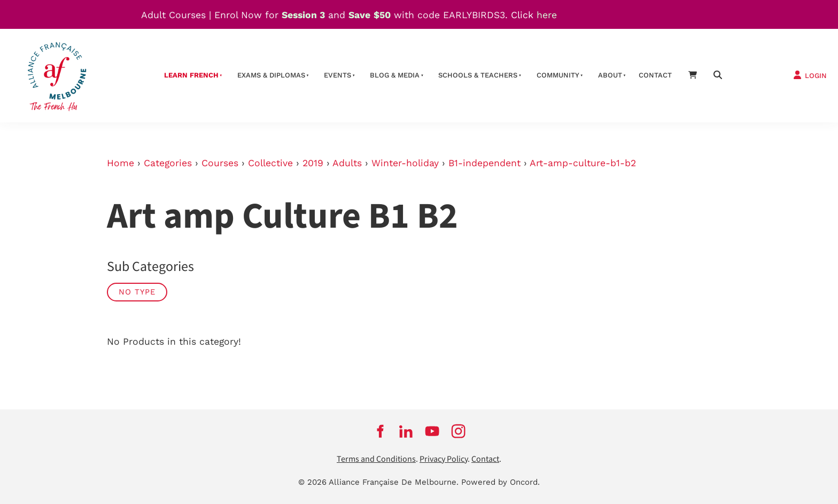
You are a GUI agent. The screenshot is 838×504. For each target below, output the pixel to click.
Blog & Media (395, 75)
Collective (270, 163)
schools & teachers (478, 75)
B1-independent (484, 163)
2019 (313, 163)
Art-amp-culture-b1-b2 (583, 163)
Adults (347, 163)
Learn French (191, 75)
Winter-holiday (405, 163)
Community (558, 75)
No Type (137, 292)
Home (121, 163)
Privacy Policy (444, 459)
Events (337, 75)
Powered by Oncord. (501, 482)
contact (655, 75)
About (610, 75)
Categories (168, 163)
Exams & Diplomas (271, 75)
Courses (220, 163)
